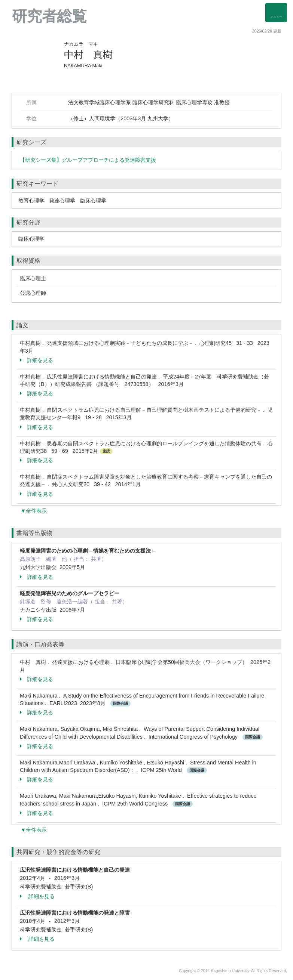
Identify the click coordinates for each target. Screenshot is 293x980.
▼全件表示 (34, 511)
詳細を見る (36, 360)
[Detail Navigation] (276, 13)
